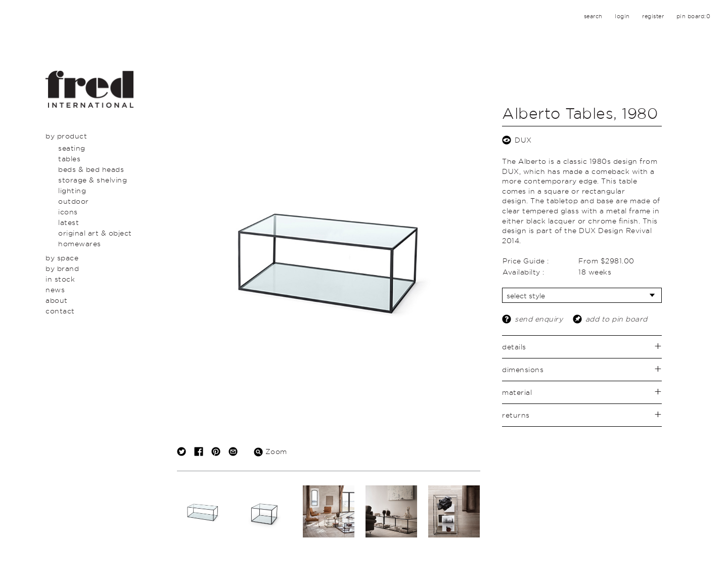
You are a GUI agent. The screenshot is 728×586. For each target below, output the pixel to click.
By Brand (62, 268)
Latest (69, 222)
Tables (69, 159)
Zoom (270, 451)
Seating (72, 148)
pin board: (694, 16)
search (593, 16)
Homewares (80, 243)
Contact (60, 311)
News (55, 289)
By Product (66, 136)
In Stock (60, 279)
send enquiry (539, 319)
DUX (523, 140)
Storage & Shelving (93, 180)
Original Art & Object (95, 233)
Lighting (72, 190)
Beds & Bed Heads (91, 169)
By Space (62, 258)
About (57, 300)
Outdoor (74, 201)
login (622, 16)
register (653, 16)
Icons (68, 212)
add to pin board (617, 319)
